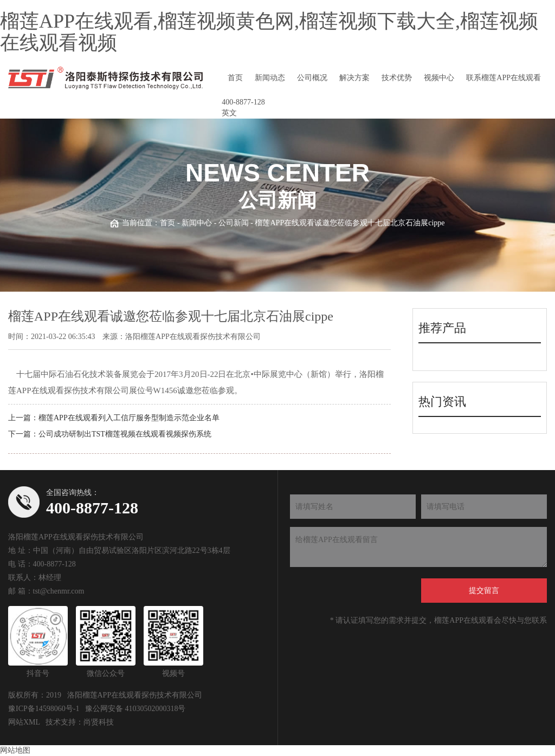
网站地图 (15, 750)
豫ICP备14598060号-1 (44, 709)
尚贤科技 (99, 722)
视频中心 (439, 78)
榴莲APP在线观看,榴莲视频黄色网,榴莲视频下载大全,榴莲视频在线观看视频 (269, 32)
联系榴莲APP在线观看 (504, 78)
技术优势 (397, 78)
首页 (235, 78)
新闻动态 (270, 78)
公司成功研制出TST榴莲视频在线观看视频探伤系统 (125, 434)
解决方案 (354, 78)
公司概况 (312, 78)
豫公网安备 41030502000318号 (135, 709)
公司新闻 (234, 223)
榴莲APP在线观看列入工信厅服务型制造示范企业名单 (129, 418)
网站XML (24, 722)
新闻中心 (197, 223)
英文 (229, 113)
